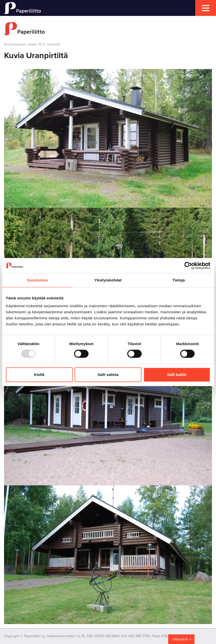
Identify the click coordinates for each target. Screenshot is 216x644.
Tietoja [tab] (179, 280)
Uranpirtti (53, 44)
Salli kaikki (177, 375)
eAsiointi (180, 639)
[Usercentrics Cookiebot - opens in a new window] (188, 266)
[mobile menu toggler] (206, 8)
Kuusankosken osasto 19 (23, 44)
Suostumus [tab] (37, 280)
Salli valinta (108, 375)
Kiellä (39, 375)
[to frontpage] (108, 29)
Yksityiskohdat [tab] (108, 280)
